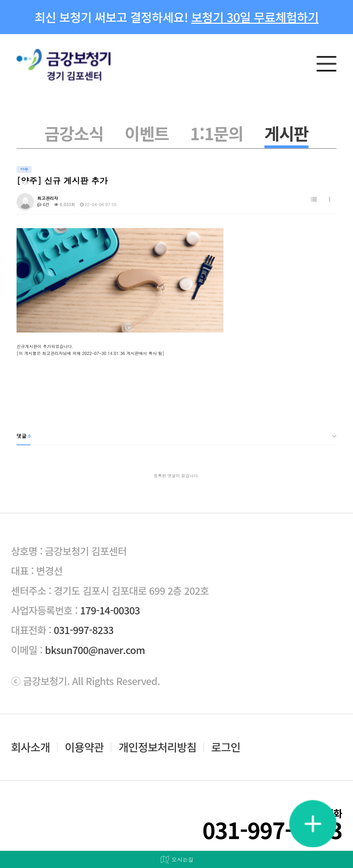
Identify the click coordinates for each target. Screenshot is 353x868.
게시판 (286, 133)
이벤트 (147, 133)
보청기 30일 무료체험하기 (255, 17)
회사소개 (31, 747)
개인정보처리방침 (158, 747)
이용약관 (84, 747)
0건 (43, 204)
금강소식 (74, 133)
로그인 (226, 747)
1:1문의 (216, 133)
